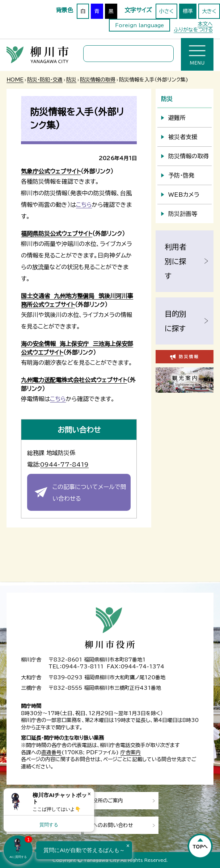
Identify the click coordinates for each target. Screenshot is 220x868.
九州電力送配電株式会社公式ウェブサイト (74, 380)
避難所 (177, 118)
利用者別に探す (175, 261)
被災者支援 (183, 137)
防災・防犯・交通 (45, 80)
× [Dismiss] (89, 794)
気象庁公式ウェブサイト (51, 171)
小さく (166, 11)
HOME (15, 80)
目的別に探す (175, 321)
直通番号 (51, 752)
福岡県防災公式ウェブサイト (57, 234)
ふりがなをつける (193, 30)
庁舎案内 (131, 752)
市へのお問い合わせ (110, 825)
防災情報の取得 (98, 80)
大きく (209, 11)
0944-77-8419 (64, 464)
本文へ (205, 24)
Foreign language (139, 25)
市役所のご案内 (105, 801)
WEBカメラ (184, 195)
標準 (188, 11)
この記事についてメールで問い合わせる (89, 493)
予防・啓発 (181, 175)
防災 (71, 80)
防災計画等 (183, 214)
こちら (84, 205)
